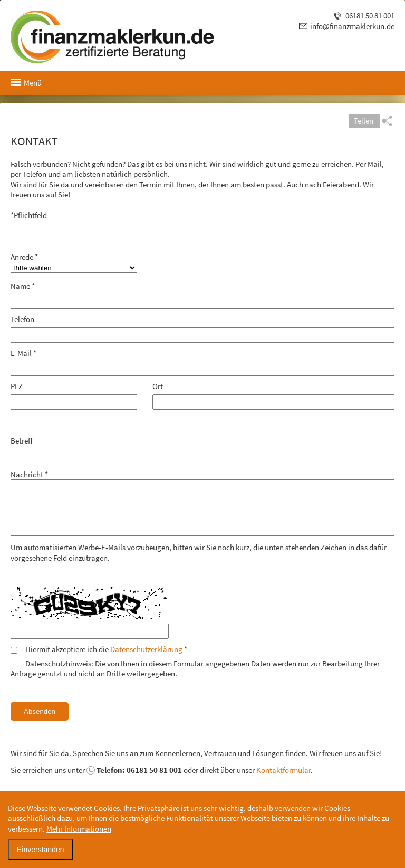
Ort (158, 386)
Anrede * (24, 257)
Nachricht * (29, 474)
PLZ (17, 386)
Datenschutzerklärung (146, 649)
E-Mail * (23, 353)
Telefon (22, 319)
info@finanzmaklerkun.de (352, 26)
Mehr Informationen (79, 829)
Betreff (22, 441)
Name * (23, 286)
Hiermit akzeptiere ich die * (106, 649)
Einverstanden (41, 850)
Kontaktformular (283, 770)
